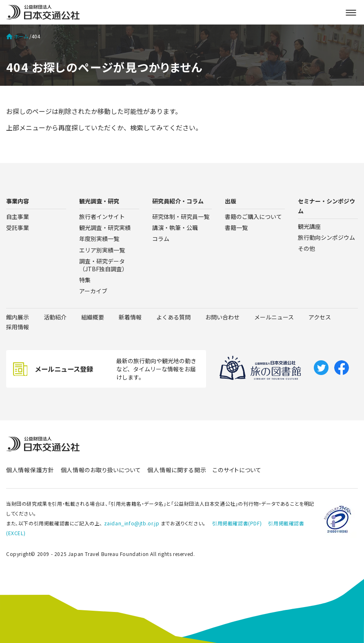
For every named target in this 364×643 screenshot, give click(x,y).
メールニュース (274, 317)
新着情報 (130, 317)
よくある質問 (173, 317)
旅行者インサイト (102, 217)
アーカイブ (93, 291)
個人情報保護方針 (30, 470)
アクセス (320, 317)
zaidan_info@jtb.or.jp (132, 523)
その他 (306, 248)
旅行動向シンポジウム (326, 237)
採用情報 (18, 327)
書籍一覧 (236, 228)
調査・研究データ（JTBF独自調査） (103, 265)
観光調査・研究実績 (105, 228)
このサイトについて (237, 470)
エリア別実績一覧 (102, 250)
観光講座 (309, 226)
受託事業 (18, 228)
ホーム (17, 36)
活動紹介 (55, 317)
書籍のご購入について (253, 217)
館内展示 (18, 317)
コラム (161, 239)
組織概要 (93, 317)
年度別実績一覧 (99, 239)
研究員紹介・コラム (178, 201)
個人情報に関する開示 (177, 470)
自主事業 (18, 217)
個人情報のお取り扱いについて (101, 470)
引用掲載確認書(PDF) (237, 523)
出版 (231, 201)
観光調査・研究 (99, 201)
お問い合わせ (222, 317)
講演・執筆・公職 (175, 228)
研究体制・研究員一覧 (181, 217)
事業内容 (18, 201)
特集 (85, 280)
